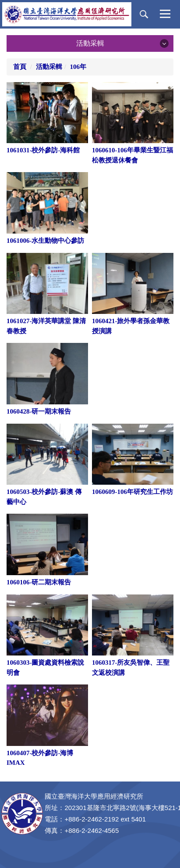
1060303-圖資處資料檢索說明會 (46, 668)
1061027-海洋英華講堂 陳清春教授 (46, 326)
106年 (78, 67)
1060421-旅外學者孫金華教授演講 (131, 326)
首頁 (20, 67)
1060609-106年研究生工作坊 (132, 492)
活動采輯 (49, 67)
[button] (144, 14)
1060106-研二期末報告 (39, 582)
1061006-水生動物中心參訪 (46, 241)
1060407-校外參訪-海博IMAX (40, 758)
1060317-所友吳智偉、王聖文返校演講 (131, 668)
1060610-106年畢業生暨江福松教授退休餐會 (132, 155)
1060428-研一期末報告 (39, 411)
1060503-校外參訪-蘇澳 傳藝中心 (44, 497)
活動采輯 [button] (90, 43)
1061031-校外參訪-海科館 (43, 150)
